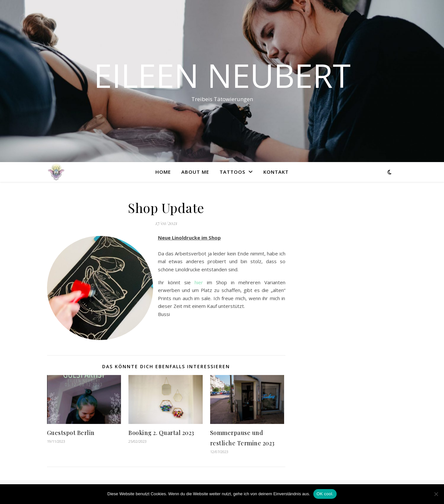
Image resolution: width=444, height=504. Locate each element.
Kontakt (276, 172)
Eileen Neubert (222, 75)
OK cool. (325, 494)
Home (163, 172)
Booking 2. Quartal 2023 (161, 433)
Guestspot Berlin (71, 433)
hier (199, 282)
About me (195, 172)
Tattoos (232, 172)
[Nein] (436, 494)
